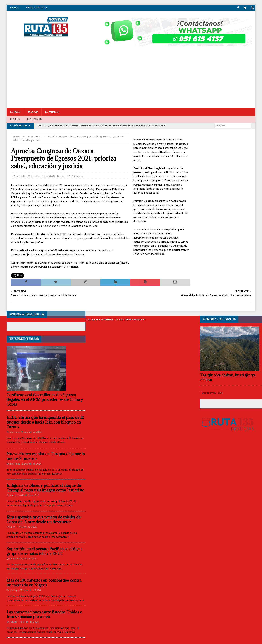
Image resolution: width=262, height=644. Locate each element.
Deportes (15, 119)
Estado (15, 112)
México (33, 112)
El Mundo (52, 112)
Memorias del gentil (37, 8)
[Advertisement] (131, 81)
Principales (77, 176)
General (15, 8)
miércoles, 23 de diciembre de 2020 (35, 176)
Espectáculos (35, 119)
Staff (63, 176)
